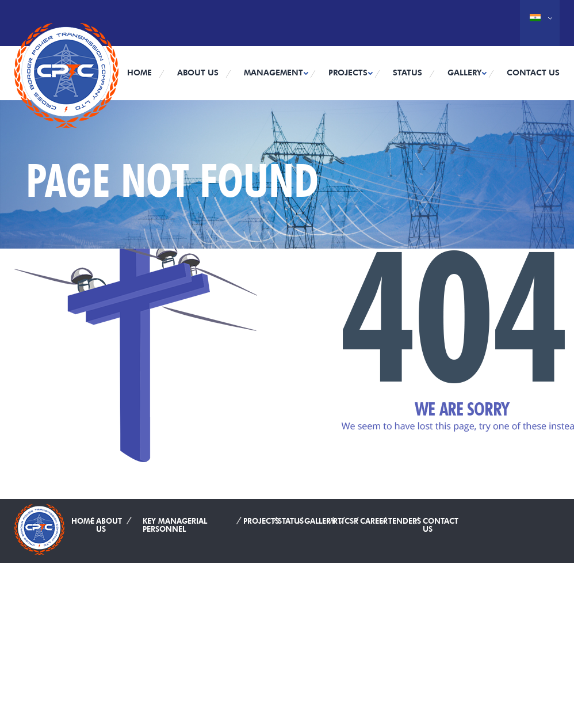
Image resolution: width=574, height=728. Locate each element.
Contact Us (533, 73)
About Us (198, 73)
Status (407, 73)
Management (273, 73)
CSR (351, 519)
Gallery (464, 73)
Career (374, 519)
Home (139, 73)
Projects (348, 73)
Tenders (405, 519)
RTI (338, 519)
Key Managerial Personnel (175, 523)
